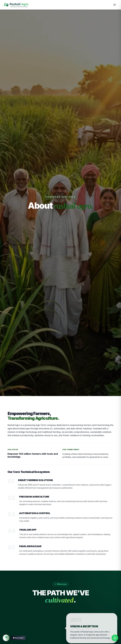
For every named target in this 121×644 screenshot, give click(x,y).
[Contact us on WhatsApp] (115, 638)
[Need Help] (6, 638)
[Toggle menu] (115, 5)
